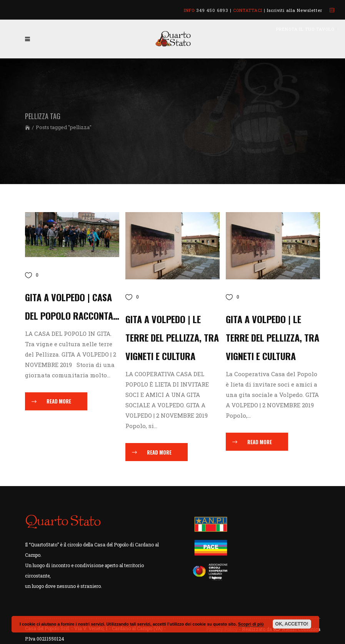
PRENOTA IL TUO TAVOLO (305, 29)
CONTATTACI (248, 10)
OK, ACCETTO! (292, 624)
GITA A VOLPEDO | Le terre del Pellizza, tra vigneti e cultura (172, 337)
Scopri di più (251, 624)
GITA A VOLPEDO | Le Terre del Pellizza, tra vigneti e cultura (272, 337)
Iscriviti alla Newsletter (295, 10)
